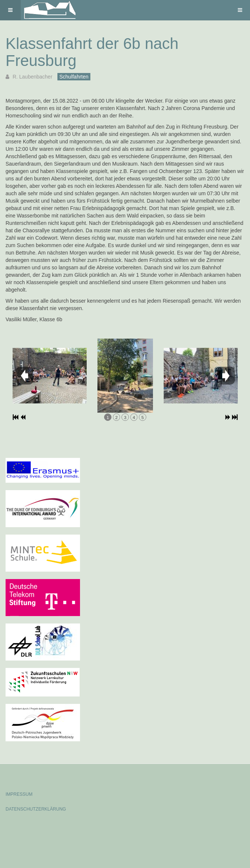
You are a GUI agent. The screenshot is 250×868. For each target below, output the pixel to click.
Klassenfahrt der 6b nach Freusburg (92, 52)
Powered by (39, 829)
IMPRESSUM (19, 794)
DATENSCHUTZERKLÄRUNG (36, 809)
